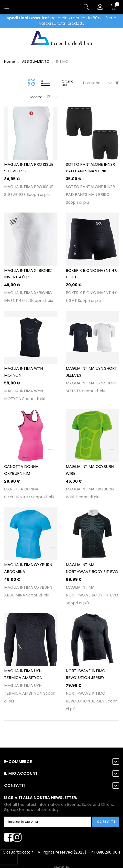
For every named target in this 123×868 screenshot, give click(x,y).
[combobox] (99, 83)
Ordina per (68, 83)
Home (10, 61)
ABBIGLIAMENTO (36, 61)
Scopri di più (38, 195)
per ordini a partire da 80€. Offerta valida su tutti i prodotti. (61, 21)
